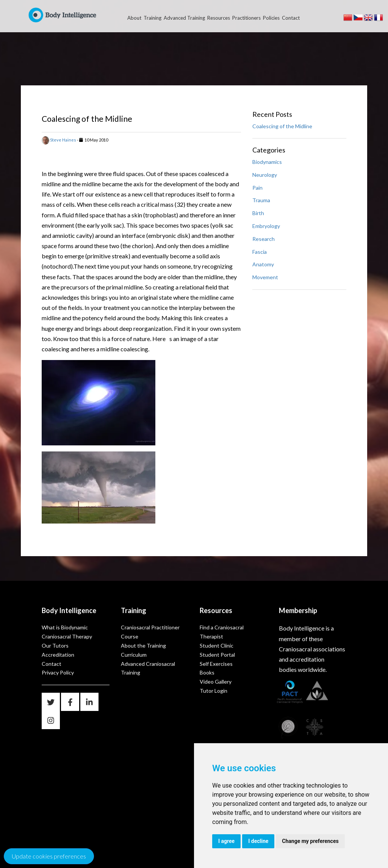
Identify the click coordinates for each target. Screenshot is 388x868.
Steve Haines (59, 140)
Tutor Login (214, 691)
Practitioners (246, 18)
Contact (291, 18)
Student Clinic (217, 645)
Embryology (266, 226)
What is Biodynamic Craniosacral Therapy (67, 632)
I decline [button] (258, 841)
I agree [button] (226, 841)
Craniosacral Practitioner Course (150, 632)
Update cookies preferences (49, 856)
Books (207, 672)
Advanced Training (184, 18)
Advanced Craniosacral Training (148, 668)
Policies (271, 18)
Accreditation (58, 655)
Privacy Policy (58, 672)
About (134, 18)
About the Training (143, 645)
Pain (257, 188)
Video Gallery (216, 682)
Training (153, 18)
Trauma (261, 200)
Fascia (260, 252)
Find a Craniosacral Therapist (222, 632)
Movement (265, 277)
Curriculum (134, 655)
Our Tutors (55, 645)
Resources (219, 18)
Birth (258, 213)
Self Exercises (216, 664)
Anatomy (263, 264)
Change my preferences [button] (310, 841)
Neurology (265, 175)
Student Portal (217, 655)
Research (264, 239)
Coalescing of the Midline (282, 126)
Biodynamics (267, 162)
